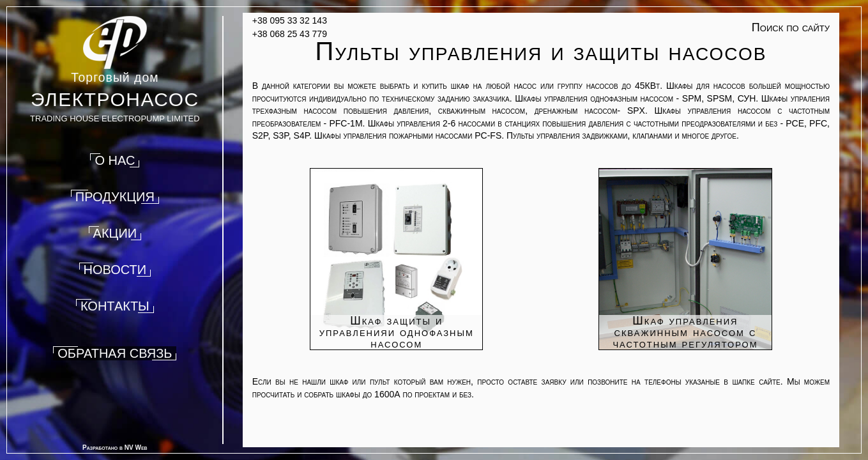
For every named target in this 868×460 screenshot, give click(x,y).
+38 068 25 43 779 (290, 34)
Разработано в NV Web (115, 448)
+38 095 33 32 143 (290, 20)
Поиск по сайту (791, 27)
